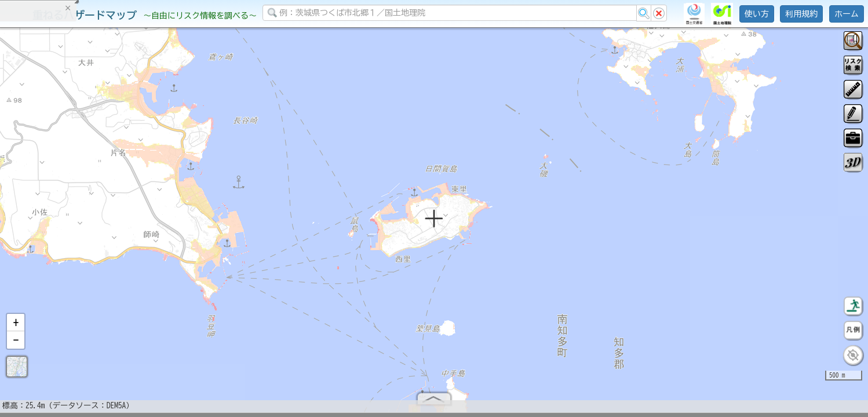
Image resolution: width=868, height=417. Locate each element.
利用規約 (801, 14)
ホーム (847, 14)
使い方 (757, 14)
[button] (16, 327)
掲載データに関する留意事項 (63, 197)
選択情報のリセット (122, 228)
